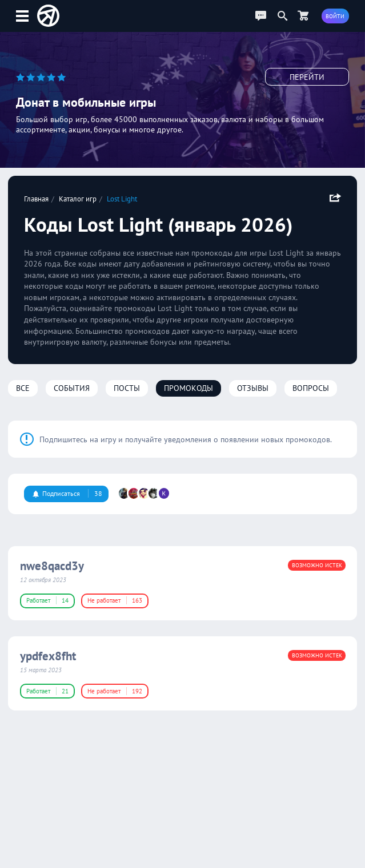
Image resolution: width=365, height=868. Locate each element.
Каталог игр (78, 199)
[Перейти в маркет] (303, 16)
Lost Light (122, 199)
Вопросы (311, 388)
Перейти (307, 77)
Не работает (115, 600)
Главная (36, 199)
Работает (47, 600)
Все (23, 388)
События (72, 388)
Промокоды (188, 388)
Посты (127, 388)
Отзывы (253, 388)
